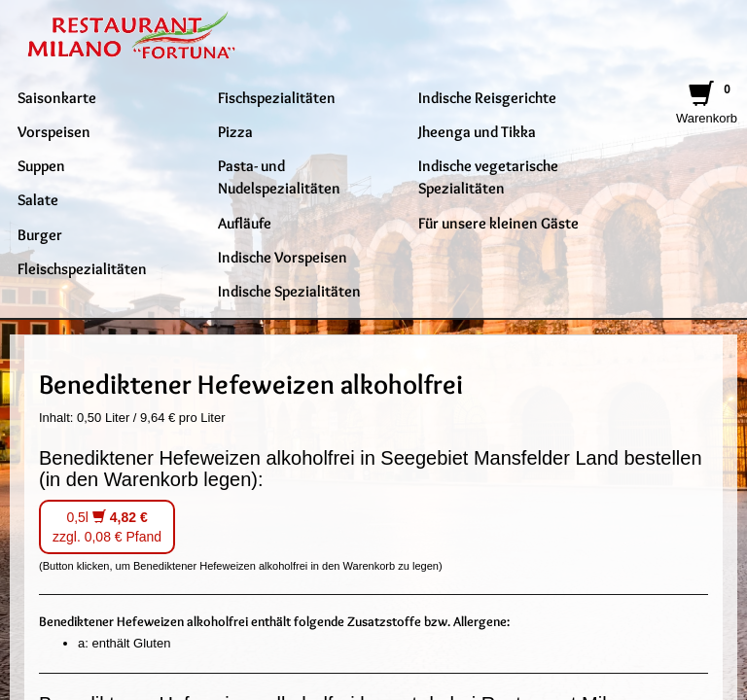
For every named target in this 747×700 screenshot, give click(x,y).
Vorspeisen (54, 131)
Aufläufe (245, 223)
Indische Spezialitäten (289, 291)
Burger (40, 234)
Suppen (41, 165)
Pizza (235, 131)
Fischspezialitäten (277, 97)
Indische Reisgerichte (487, 97)
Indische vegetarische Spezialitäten (488, 176)
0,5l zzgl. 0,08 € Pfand (107, 527)
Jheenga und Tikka (477, 131)
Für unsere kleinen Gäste (498, 223)
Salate (38, 199)
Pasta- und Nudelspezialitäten (279, 176)
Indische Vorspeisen (283, 257)
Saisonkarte (57, 97)
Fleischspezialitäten (82, 268)
